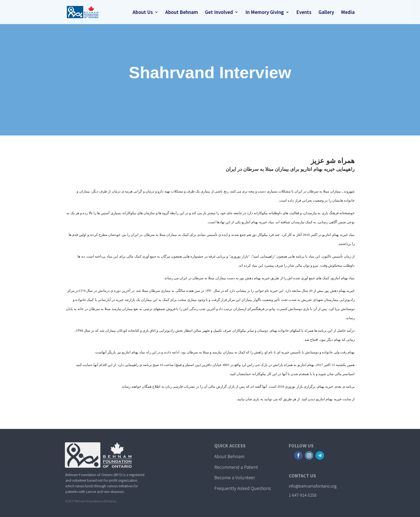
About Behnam (182, 13)
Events (304, 13)
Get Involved (219, 13)
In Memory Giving (265, 13)
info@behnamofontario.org (313, 486)
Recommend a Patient (236, 467)
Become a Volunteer (235, 478)
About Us (143, 13)
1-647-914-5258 (303, 495)
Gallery (326, 13)
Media (348, 13)
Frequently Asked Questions (243, 488)
